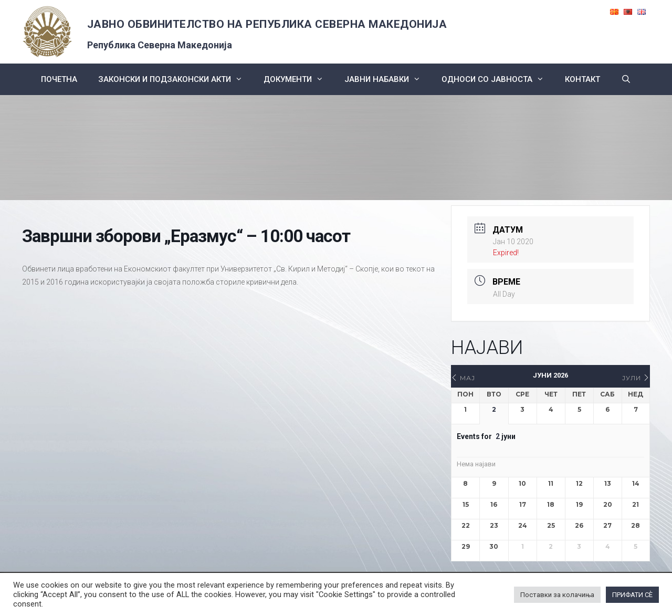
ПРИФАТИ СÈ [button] (632, 595)
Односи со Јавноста (498, 79)
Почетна (59, 79)
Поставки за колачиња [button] (557, 595)
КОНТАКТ (582, 79)
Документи (299, 79)
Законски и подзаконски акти (176, 79)
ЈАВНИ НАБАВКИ (388, 79)
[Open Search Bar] (626, 79)
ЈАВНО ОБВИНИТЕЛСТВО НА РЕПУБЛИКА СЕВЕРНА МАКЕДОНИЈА (267, 24)
